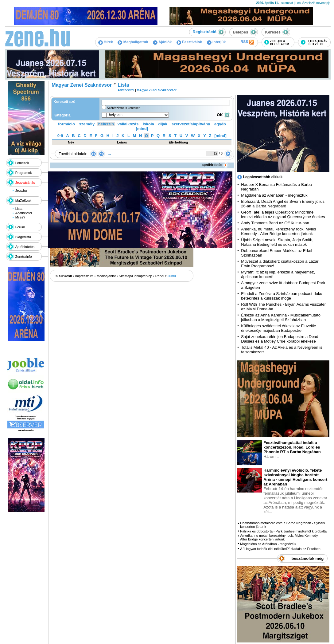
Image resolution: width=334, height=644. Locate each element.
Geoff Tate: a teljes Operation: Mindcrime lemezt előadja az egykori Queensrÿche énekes (283, 214)
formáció (66, 124)
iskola (148, 124)
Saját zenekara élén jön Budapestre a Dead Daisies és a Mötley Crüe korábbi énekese (280, 339)
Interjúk (216, 42)
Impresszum (84, 276)
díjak (163, 124)
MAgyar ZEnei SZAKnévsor (156, 90)
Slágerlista (23, 237)
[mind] (142, 129)
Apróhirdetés (25, 247)
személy (87, 124)
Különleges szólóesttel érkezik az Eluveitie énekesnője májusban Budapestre (278, 328)
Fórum (20, 227)
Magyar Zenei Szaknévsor (82, 85)
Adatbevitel (24, 213)
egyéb (220, 124)
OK (223, 115)
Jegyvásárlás (25, 183)
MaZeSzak (23, 201)
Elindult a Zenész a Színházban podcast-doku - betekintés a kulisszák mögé (283, 296)
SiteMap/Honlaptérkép (136, 276)
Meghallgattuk (133, 42)
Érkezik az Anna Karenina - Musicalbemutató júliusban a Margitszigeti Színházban (281, 317)
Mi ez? (20, 217)
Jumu (172, 276)
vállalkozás (128, 124)
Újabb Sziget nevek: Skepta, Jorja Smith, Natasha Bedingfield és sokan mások (277, 242)
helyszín (106, 124)
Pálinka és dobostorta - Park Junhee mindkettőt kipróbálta (283, 531)
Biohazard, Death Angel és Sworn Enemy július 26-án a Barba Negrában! (283, 204)
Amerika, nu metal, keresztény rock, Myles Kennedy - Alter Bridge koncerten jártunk (278, 231)
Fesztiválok (189, 42)
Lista (19, 209)
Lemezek (22, 163)
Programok (24, 173)
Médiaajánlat (106, 276)
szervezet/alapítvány (191, 124)
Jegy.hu (21, 190)
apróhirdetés (215, 165)
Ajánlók (162, 42)
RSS (247, 42)
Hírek (106, 42)
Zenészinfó (24, 257)
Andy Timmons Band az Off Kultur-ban (275, 223)
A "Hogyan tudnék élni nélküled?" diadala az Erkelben (280, 549)
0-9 (60, 136)
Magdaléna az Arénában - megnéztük (274, 195)
